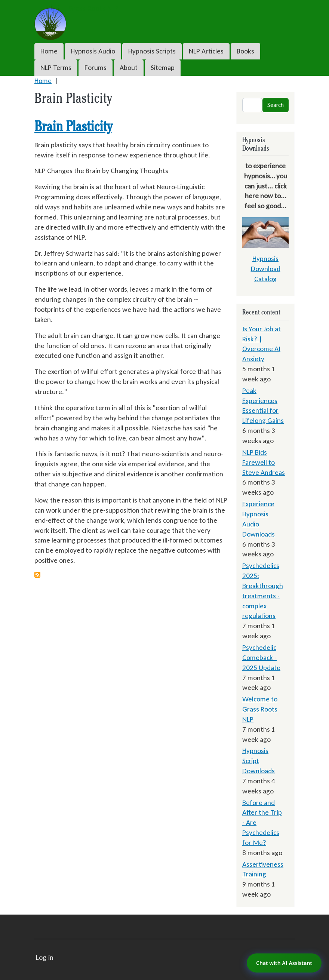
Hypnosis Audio (93, 51)
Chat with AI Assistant (284, 963)
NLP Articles (206, 51)
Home (49, 51)
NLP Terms (56, 67)
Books (245, 51)
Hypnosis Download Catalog (266, 269)
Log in (45, 957)
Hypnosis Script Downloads (259, 761)
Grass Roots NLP (76, 9)
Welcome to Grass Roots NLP (260, 709)
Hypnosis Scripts (152, 51)
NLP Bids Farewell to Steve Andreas (264, 462)
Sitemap (163, 67)
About (129, 67)
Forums (96, 67)
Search (276, 105)
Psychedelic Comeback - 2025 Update (261, 658)
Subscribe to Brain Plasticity (37, 575)
